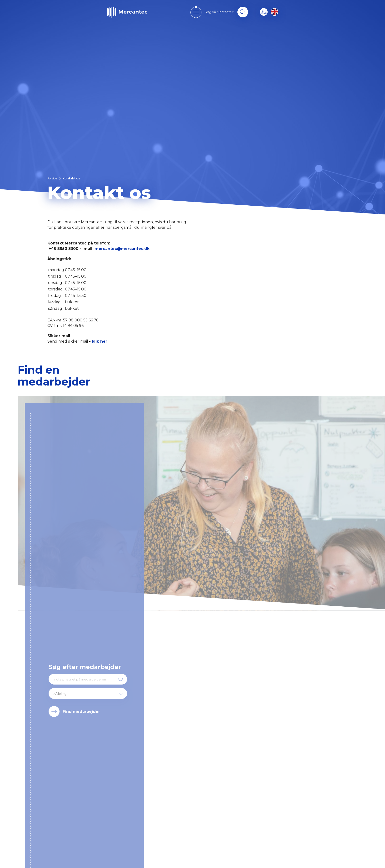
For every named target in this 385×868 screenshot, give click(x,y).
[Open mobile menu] (196, 12)
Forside (52, 178)
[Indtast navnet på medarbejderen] (88, 679)
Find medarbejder (81, 712)
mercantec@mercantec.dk (122, 249)
